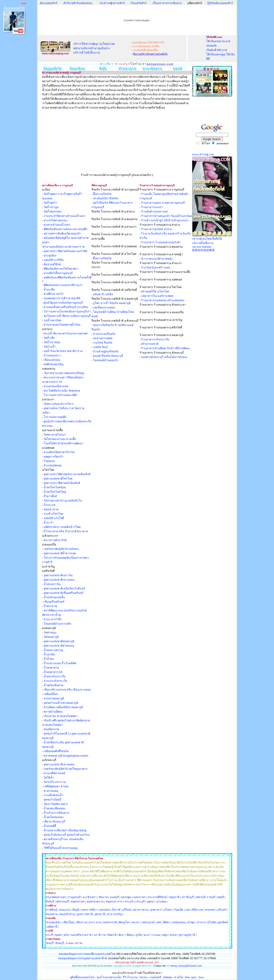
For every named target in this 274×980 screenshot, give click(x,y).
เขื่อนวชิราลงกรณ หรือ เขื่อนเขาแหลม (67, 690)
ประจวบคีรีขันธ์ (157, 897)
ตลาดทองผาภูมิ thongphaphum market (66, 756)
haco (201, 977)
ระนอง (156, 935)
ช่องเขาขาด (51, 509)
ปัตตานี (112, 935)
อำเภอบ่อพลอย (53, 465)
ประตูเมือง (50, 256)
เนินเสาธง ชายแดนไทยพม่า (61, 716)
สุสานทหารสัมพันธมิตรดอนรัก (62, 234)
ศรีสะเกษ (197, 910)
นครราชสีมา (89, 910)
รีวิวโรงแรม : (131, 977)
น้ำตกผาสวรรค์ (53, 672)
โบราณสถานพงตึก (55, 417)
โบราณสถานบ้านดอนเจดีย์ (60, 395)
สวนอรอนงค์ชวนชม (56, 386)
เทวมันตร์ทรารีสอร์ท (106, 198)
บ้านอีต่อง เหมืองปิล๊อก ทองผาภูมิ (63, 707)
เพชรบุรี (200, 897)
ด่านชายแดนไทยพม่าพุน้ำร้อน (62, 325)
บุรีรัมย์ (126, 910)
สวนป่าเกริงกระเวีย (55, 681)
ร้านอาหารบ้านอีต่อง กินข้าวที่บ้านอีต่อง (165, 348)
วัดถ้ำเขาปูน (51, 207)
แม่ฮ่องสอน (179, 922)
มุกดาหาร (156, 910)
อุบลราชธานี (85, 914)
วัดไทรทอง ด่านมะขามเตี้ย (60, 439)
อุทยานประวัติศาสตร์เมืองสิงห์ (62, 483)
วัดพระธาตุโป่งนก (55, 435)
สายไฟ (179, 977)
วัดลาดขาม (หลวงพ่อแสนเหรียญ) (64, 373)
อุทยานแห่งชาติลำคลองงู (59, 646)
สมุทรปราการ (114, 902)
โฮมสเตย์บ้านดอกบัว (106, 360)
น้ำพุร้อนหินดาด (53, 685)
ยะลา (147, 935)
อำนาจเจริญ (115, 914)
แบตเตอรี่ (155, 977)
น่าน (98, 922)
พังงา (122, 935)
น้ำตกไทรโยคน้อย (55, 487)
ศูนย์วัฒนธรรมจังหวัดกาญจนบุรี (63, 303)
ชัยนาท (103, 897)
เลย (188, 910)
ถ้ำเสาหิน (49, 654)
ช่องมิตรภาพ (51, 729)
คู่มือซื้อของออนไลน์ (82, 977)
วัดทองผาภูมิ (51, 637)
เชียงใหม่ (68, 922)
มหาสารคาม (140, 910)
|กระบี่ (49, 935)
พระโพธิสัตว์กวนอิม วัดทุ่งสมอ (62, 391)
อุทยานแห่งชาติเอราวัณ (58, 575)
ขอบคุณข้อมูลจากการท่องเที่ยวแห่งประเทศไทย (87, 954)
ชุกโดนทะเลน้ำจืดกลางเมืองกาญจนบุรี (67, 316)
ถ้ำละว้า (49, 523)
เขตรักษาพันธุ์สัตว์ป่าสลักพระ (62, 549)
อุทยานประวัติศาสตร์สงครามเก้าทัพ (65, 251)
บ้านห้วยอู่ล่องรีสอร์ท (106, 351)
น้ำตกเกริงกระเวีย (54, 676)
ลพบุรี (221, 897)
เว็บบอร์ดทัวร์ (138, 3)
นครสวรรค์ (110, 922)
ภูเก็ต (139, 935)
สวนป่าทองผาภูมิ (54, 698)
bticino (144, 977)
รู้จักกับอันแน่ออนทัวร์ (220, 3)
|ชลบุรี (50, 943)
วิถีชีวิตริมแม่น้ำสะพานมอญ (61, 848)
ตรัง (66, 935)
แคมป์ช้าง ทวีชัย (54, 260)
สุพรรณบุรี (62, 902)
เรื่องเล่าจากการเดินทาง (167, 3)
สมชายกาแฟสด (103, 338)
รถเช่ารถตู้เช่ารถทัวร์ (112, 3)
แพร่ (159, 922)
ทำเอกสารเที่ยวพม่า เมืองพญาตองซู (65, 830)
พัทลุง (130, 935)
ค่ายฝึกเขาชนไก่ (54, 294)
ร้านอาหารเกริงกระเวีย (155, 339)
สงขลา (174, 935)
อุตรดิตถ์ (223, 922)
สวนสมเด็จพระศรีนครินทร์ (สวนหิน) (66, 307)
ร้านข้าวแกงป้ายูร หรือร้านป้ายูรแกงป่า (165, 220)
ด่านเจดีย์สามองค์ (54, 773)
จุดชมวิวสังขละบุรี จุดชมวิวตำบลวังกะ (67, 835)
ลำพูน (191, 922)
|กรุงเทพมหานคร (56, 897)
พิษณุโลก (124, 922)
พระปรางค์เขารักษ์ (55, 540)
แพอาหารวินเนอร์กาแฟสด (157, 296)
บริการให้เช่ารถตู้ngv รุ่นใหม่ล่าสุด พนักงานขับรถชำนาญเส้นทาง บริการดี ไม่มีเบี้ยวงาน (94, 48)
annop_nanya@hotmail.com (186, 966)
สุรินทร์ (222, 910)
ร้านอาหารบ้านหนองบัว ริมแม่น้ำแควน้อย (167, 216)
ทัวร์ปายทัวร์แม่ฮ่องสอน (78, 3)
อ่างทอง (162, 902)
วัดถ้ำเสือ (49, 338)
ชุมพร (58, 935)
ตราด (79, 943)
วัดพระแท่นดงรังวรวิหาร (59, 404)
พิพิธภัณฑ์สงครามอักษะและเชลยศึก (66, 229)
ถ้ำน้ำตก (49, 659)
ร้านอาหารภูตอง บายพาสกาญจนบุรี (163, 203)
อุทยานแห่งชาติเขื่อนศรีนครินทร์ (64, 593)
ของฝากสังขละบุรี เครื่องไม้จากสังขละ (164, 357)
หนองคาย (52, 914)
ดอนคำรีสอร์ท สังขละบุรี (108, 356)
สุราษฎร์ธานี (187, 935)
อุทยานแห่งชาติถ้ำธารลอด (60, 553)
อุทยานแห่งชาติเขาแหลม (59, 580)
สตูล (165, 935)
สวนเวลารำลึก (53, 619)
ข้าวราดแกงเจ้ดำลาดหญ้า (157, 259)
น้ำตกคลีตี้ (50, 826)
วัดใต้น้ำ (49, 778)
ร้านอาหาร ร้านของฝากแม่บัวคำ (161, 242)
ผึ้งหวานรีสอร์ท (102, 194)
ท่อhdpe (168, 977)
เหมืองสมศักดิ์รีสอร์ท (56, 751)
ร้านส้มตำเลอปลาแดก (155, 212)
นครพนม (105, 910)
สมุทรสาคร (78, 902)
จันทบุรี (60, 943)
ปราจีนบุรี (188, 897)
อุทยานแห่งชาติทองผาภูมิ (59, 641)
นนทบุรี (114, 897)
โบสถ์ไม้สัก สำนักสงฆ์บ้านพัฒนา (64, 443)
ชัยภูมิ (76, 910)
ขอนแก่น (65, 910)
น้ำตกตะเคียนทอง (54, 808)
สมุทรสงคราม (95, 902)
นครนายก (139, 897)
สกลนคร (210, 910)
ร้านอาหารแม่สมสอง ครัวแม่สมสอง (163, 300)
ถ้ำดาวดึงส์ (50, 496)
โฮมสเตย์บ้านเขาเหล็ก (57, 624)
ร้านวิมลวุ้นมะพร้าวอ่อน (156, 268)
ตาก (91, 922)
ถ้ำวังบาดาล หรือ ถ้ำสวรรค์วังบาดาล (66, 531)
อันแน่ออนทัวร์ (49, 3)
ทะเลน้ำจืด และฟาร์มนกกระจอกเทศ (66, 333)
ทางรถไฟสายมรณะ (56, 220)
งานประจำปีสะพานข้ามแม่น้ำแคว (64, 216)
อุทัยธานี (52, 927)
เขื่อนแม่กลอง (52, 360)
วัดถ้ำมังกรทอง (53, 212)
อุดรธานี (100, 914)
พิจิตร (167, 922)
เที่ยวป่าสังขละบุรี (54, 822)
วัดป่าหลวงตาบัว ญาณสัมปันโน (63, 501)
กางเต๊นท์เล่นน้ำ (53, 795)
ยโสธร (168, 910)
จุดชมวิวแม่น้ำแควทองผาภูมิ (61, 703)
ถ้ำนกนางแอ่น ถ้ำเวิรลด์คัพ (60, 663)
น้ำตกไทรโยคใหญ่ (55, 492)
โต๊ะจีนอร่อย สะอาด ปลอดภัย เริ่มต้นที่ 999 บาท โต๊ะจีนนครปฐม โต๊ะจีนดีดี (220, 50)
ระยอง (70, 943)
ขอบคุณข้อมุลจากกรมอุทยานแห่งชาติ (81, 958)
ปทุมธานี (174, 897)
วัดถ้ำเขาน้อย (52, 342)
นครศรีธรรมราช (81, 935)
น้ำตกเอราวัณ (52, 584)
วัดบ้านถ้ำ (50, 347)
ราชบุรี (211, 897)
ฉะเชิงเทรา (90, 897)
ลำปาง (201, 922)
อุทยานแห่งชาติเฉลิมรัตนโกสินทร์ (64, 589)
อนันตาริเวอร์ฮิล (103, 294)
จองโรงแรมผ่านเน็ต (109, 977)
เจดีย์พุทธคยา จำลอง (56, 786)
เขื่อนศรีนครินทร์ (54, 602)
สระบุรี (141, 902)
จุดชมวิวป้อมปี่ (52, 800)
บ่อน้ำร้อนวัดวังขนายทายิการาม (63, 351)
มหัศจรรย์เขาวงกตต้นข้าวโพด (62, 527)
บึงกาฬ (116, 910)
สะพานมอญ (51, 791)
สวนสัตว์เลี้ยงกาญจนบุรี (58, 273)
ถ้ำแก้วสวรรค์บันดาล (56, 813)
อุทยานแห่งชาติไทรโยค (58, 479)
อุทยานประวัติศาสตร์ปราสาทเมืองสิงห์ (67, 474)
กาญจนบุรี (74, 897)
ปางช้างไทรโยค (53, 514)
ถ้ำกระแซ (49, 505)
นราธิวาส (100, 935)
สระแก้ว (129, 902)
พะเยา (136, 922)
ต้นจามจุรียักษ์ (52, 264)
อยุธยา (151, 902)
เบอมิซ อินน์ (100, 347)
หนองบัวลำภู (67, 914)
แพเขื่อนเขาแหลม (104, 308)
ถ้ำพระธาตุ (50, 606)
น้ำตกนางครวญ (53, 650)
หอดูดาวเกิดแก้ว (53, 457)
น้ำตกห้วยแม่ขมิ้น (54, 597)
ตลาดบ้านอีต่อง (53, 712)
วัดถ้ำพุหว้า (50, 203)
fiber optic (191, 977)
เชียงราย (81, 922)
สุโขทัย (212, 922)
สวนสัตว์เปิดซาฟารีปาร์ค (59, 452)
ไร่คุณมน (49, 461)
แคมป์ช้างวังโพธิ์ (54, 518)
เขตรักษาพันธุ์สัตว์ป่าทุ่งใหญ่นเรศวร (66, 769)
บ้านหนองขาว (52, 355)
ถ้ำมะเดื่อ (49, 290)
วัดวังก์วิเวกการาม (55, 782)
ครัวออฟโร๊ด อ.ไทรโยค (155, 292)
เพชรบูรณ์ (148, 922)
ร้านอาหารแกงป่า (152, 207)
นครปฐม (126, 897)
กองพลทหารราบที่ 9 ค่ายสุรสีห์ (62, 298)
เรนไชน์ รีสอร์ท (103, 343)
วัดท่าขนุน (50, 633)
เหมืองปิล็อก (51, 694)
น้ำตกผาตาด (51, 668)
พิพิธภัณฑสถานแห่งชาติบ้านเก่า (63, 285)
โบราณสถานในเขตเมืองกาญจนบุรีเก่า (67, 312)
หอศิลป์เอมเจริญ (54, 364)
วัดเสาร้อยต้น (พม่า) (55, 804)
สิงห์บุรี (50, 902)
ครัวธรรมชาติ (150, 344)
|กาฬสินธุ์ (51, 910)
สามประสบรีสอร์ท (104, 334)
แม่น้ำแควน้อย (52, 320)
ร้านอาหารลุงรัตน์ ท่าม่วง (157, 229)
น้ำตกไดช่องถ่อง (54, 817)
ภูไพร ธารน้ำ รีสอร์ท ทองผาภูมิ (112, 303)
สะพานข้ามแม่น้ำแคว (57, 225)
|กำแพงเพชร (53, 922)
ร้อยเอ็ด (179, 910)
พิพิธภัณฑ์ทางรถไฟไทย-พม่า (61, 269)
